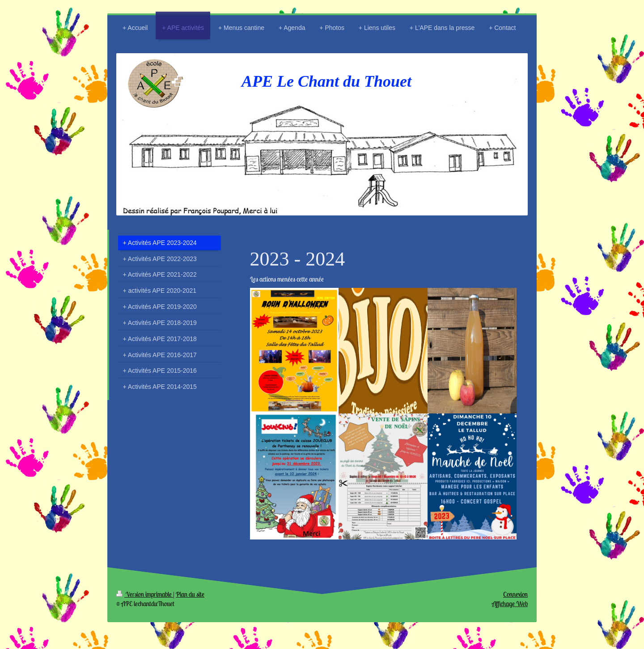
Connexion (515, 594)
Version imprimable (145, 594)
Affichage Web (510, 604)
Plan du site (190, 594)
